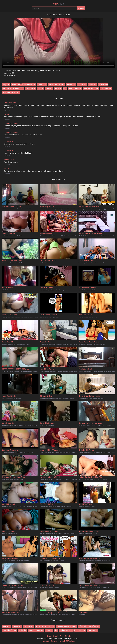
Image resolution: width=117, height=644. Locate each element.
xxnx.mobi (46, 641)
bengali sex (82, 85)
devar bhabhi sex (75, 88)
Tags (62, 636)
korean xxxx (50, 626)
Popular (56, 636)
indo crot (49, 630)
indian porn (16, 85)
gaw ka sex (17, 626)
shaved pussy (18, 88)
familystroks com (66, 630)
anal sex (58, 88)
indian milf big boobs (91, 88)
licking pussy (31, 88)
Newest (49, 636)
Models (68, 636)
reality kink (23, 630)
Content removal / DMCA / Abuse (63, 641)
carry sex (6, 85)
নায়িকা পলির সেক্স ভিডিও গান (89, 626)
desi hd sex (7, 88)
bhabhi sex (92, 85)
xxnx (58, 4)
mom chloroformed (9, 630)
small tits (49, 88)
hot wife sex (42, 85)
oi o (56, 630)
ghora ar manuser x (36, 630)
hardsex (40, 88)
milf (65, 88)
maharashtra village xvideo (66, 626)
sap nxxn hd (92, 630)
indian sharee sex (29, 85)
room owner (103, 85)
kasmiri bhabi (28, 626)
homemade (71, 85)
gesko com (6, 626)
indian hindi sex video (57, 85)
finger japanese (80, 630)
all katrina (39, 626)
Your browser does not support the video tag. (58, 42)
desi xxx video (106, 88)
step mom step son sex (11, 92)
